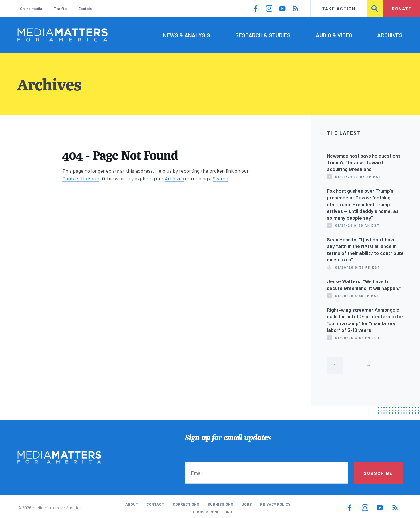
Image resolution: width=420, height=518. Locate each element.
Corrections (186, 504)
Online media (31, 8)
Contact (155, 504)
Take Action (339, 8)
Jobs (247, 504)
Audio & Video (334, 35)
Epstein (85, 8)
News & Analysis (187, 35)
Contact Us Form (81, 178)
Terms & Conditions (212, 512)
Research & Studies (263, 35)
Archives (390, 35)
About (132, 504)
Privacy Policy (275, 504)
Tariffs (60, 8)
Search (375, 8)
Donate (402, 8)
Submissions (220, 504)
